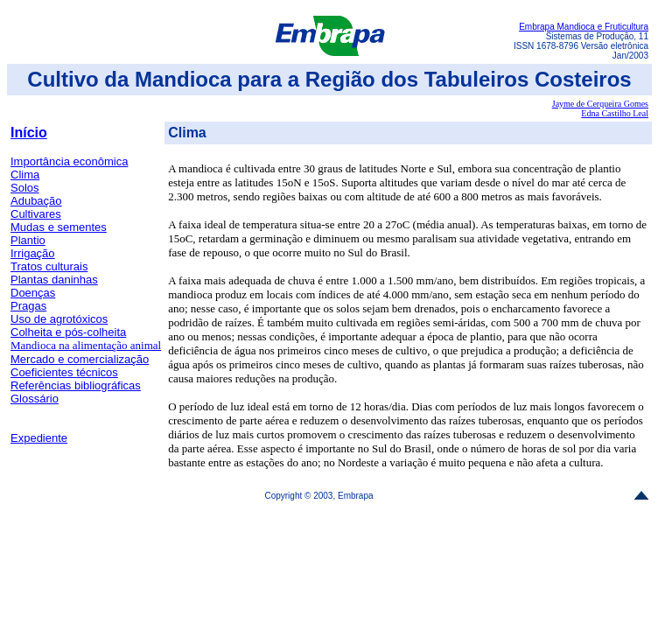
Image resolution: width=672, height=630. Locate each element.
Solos (25, 188)
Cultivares (36, 214)
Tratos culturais (49, 266)
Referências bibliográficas (76, 385)
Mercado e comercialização (80, 359)
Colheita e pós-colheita (68, 332)
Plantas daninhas (54, 280)
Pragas (28, 306)
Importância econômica (69, 161)
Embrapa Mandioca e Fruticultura (584, 27)
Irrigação (33, 253)
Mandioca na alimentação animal (86, 345)
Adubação (36, 201)
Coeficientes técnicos (64, 372)
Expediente (39, 438)
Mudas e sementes (59, 227)
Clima (25, 175)
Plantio (28, 240)
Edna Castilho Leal (615, 113)
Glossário (35, 399)
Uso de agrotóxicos (59, 319)
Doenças (33, 293)
